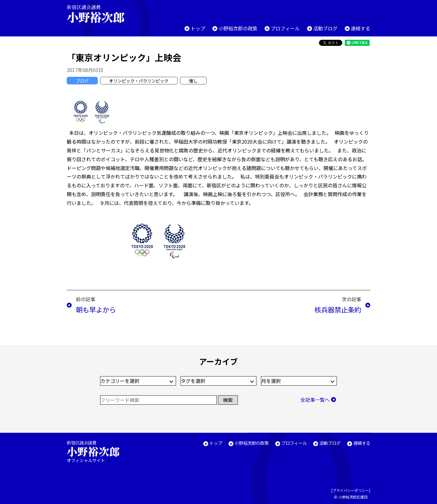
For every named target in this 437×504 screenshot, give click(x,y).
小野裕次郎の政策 (238, 28)
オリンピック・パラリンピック (139, 81)
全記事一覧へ (315, 400)
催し (193, 81)
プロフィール (285, 28)
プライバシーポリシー (351, 490)
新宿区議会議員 (101, 14)
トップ (198, 28)
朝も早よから (96, 309)
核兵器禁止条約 (338, 309)
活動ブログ (325, 28)
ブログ (82, 81)
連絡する (361, 28)
